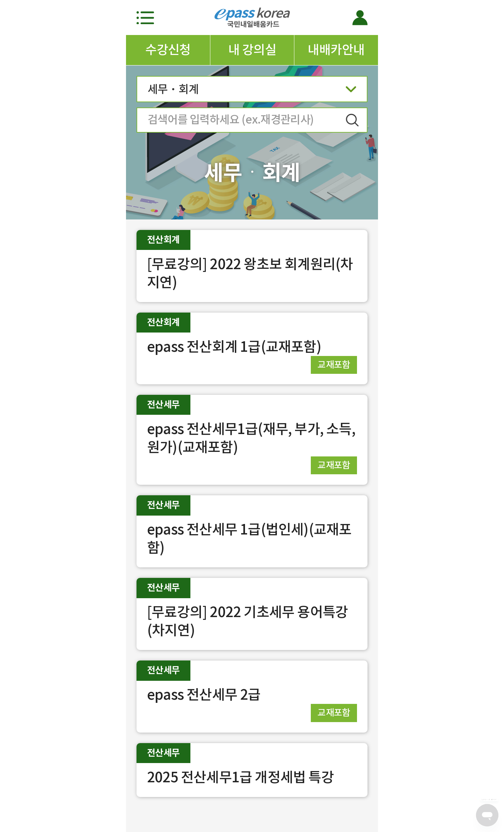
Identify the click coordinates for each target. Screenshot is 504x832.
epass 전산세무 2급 (204, 695)
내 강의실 (252, 50)
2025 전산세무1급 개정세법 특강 (240, 777)
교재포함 (334, 365)
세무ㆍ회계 (252, 91)
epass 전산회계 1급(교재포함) (234, 347)
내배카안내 (336, 50)
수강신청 (168, 50)
